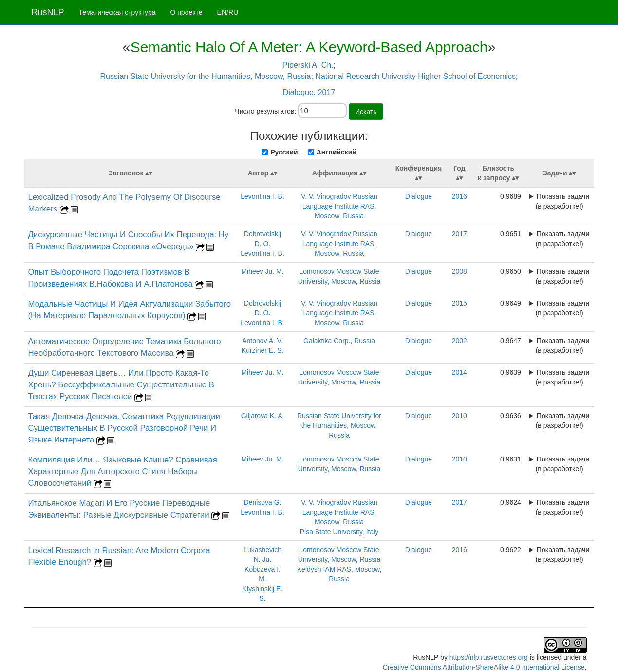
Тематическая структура (117, 12)
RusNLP (48, 12)
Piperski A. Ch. (308, 65)
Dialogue (298, 92)
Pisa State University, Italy (339, 532)
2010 (459, 416)
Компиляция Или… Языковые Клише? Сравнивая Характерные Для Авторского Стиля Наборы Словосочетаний (123, 471)
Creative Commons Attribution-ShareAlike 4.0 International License (484, 667)
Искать (366, 112)
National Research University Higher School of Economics (415, 76)
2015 (459, 303)
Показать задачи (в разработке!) (563, 201)
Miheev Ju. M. (262, 271)
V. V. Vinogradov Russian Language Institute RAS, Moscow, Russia (339, 206)
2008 (459, 271)
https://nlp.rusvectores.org (489, 657)
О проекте (187, 12)
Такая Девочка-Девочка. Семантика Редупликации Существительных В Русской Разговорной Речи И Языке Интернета (124, 428)
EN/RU (228, 12)
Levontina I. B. (262, 196)
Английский (337, 152)
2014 (459, 372)
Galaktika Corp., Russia (339, 341)
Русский (284, 152)
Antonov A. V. (262, 341)
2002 (459, 341)
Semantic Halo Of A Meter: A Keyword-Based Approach (309, 47)
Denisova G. (263, 502)
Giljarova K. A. (263, 416)
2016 (459, 196)
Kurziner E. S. (262, 350)
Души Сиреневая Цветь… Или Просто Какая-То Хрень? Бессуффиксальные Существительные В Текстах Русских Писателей (121, 385)
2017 (327, 92)
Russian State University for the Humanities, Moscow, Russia (205, 76)
